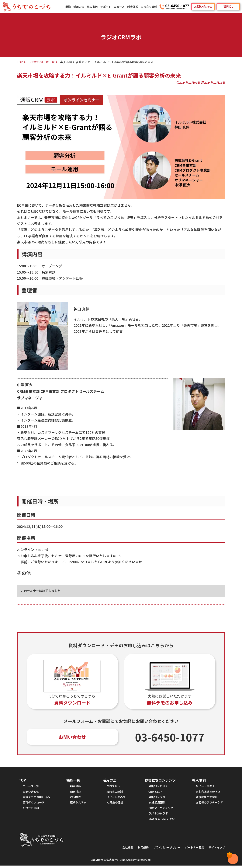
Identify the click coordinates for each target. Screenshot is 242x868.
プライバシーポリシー (164, 850)
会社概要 (124, 850)
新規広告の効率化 (206, 798)
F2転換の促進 (114, 804)
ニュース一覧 (31, 787)
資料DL (228, 7)
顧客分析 (76, 787)
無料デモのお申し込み (37, 798)
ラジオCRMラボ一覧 (42, 62)
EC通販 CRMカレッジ (161, 821)
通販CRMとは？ (157, 787)
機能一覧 (73, 780)
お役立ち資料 (149, 7)
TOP (20, 62)
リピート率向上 (204, 787)
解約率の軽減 (114, 793)
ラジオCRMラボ (157, 815)
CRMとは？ (154, 793)
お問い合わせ (203, 7)
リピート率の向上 (117, 798)
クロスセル (113, 787)
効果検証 (76, 793)
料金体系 (133, 7)
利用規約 (140, 850)
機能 (69, 7)
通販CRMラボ (156, 798)
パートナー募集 (193, 850)
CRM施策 (76, 798)
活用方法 (80, 7)
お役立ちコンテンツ (160, 780)
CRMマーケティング (160, 810)
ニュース (120, 7)
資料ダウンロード (34, 804)
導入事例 (93, 7)
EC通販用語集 (156, 804)
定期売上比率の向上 (207, 793)
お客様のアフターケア (209, 804)
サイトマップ (216, 850)
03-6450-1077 (170, 737)
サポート (107, 7)
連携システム (79, 804)
